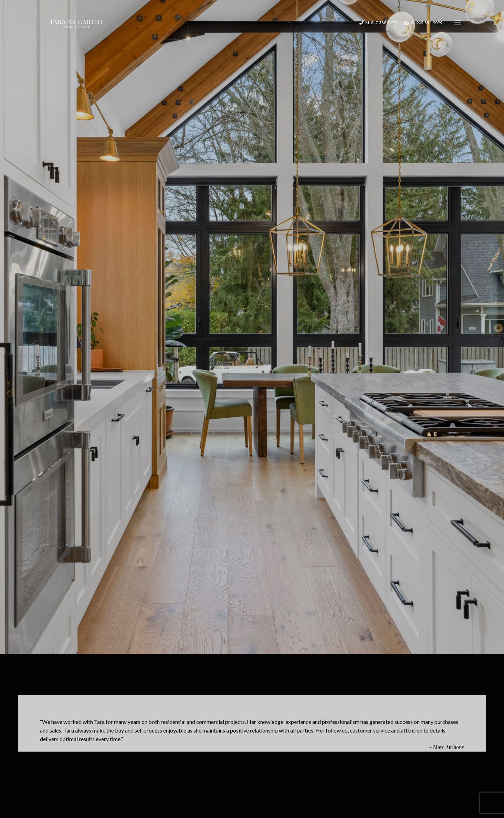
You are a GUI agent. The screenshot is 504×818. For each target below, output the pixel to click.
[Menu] (458, 23)
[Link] (77, 23)
